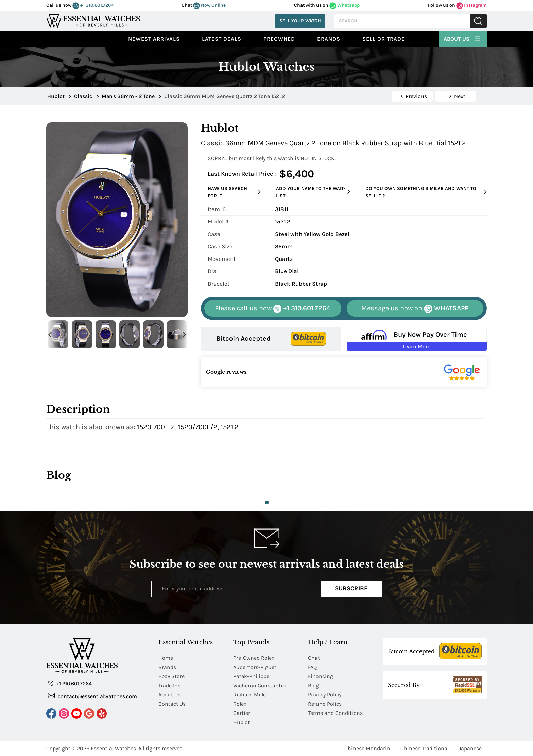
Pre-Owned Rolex (254, 658)
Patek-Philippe (251, 676)
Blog (313, 685)
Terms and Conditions (335, 713)
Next (184, 334)
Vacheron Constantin (260, 685)
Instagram (471, 5)
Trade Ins (169, 685)
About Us (463, 38)
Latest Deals (222, 39)
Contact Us (172, 704)
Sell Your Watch (300, 21)
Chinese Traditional (425, 748)
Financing (321, 676)
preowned (279, 39)
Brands (329, 39)
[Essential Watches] (93, 20)
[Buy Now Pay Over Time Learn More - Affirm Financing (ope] (417, 339)
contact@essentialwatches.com (92, 696)
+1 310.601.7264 (93, 5)
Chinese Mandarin (367, 748)
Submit (478, 21)
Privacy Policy (325, 695)
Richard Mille (250, 695)
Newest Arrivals (154, 39)
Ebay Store (171, 676)
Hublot (242, 722)
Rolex (240, 704)
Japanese (470, 748)
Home (166, 658)
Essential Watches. (114, 748)
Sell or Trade (384, 39)
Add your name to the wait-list (313, 192)
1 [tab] (267, 502)
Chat (314, 658)
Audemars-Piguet (255, 667)
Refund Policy (325, 704)
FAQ (312, 667)
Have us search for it (234, 192)
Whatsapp (345, 5)
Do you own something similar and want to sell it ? (426, 192)
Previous (50, 334)
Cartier (242, 713)
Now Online (209, 5)
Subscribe (351, 589)
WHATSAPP (415, 309)
